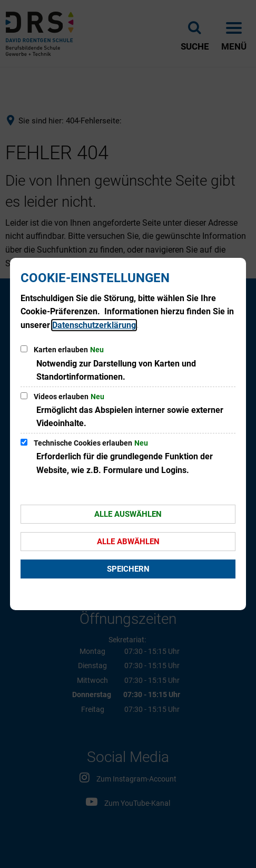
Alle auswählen (128, 514)
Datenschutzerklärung (94, 325)
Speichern (128, 569)
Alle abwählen (128, 542)
